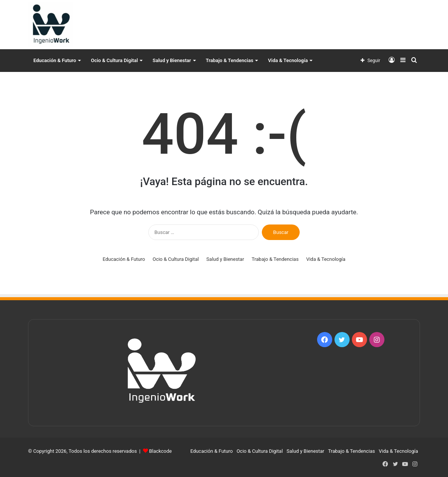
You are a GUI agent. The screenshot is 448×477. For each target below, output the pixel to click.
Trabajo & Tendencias (230, 60)
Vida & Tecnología (288, 60)
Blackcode (160, 451)
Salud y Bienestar (172, 60)
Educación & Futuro (55, 60)
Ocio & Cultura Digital (114, 60)
